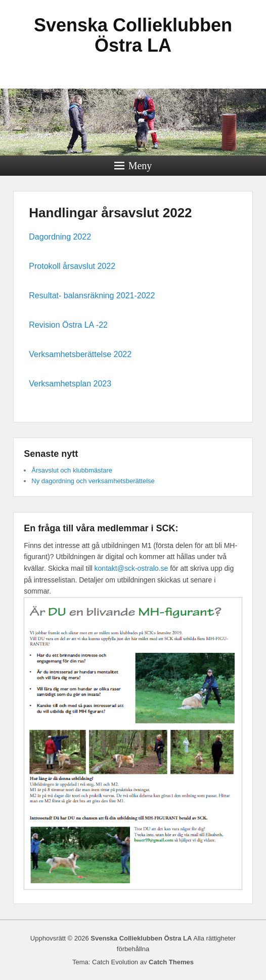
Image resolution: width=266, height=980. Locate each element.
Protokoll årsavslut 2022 (72, 266)
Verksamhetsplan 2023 (70, 384)
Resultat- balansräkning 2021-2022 (92, 296)
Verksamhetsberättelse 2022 (80, 354)
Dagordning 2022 (60, 237)
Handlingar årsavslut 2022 (110, 213)
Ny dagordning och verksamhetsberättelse (93, 481)
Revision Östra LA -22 (68, 325)
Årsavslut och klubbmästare (72, 470)
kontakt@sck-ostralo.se (131, 568)
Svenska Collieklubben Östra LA (133, 35)
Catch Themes (171, 962)
